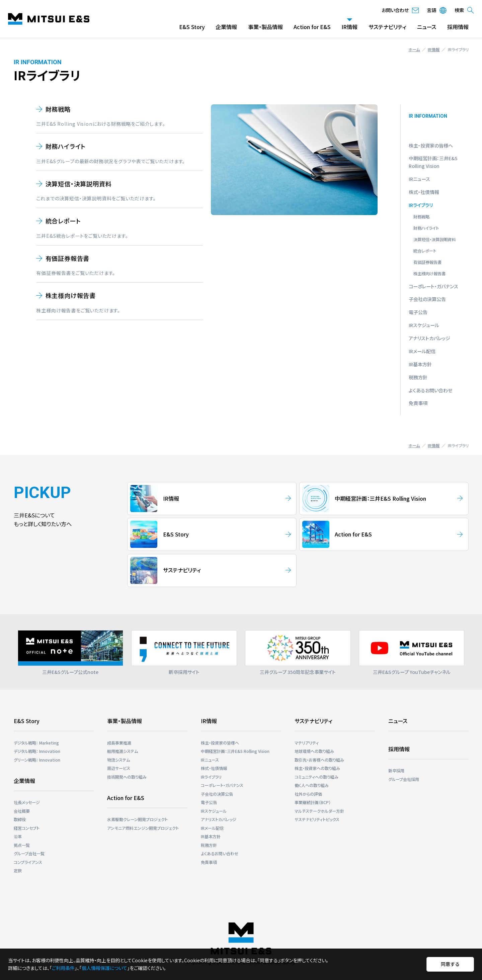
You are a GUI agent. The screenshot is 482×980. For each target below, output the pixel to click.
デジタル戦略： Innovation (37, 751)
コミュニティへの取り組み (316, 777)
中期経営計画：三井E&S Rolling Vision (235, 751)
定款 (18, 870)
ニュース (427, 27)
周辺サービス (119, 768)
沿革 (18, 836)
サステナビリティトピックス (317, 819)
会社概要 (22, 811)
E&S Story (192, 27)
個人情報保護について (104, 968)
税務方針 (418, 377)
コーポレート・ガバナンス (433, 286)
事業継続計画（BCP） (313, 802)
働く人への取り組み (312, 785)
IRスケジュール (424, 325)
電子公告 (418, 312)
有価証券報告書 (68, 258)
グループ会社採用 (404, 779)
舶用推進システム (123, 751)
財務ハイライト (66, 146)
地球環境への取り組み (314, 751)
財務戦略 (58, 109)
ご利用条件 (63, 968)
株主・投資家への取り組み (317, 768)
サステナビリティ (387, 27)
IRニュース (419, 179)
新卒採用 (396, 770)
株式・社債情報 (424, 192)
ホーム (414, 49)
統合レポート (63, 221)
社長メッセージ (27, 802)
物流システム (118, 760)
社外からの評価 (308, 794)
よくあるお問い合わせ (430, 390)
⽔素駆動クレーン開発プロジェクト (137, 819)
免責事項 (418, 403)
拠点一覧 (22, 845)
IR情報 (349, 27)
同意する (450, 964)
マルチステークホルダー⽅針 (319, 811)
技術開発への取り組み (127, 777)
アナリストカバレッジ (429, 338)
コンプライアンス (28, 862)
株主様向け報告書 (71, 295)
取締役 (20, 819)
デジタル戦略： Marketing (36, 743)
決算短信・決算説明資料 (79, 184)
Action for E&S (312, 27)
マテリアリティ (307, 743)
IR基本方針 (420, 364)
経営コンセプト (27, 828)
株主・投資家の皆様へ (431, 145)
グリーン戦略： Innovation (37, 760)
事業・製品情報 (265, 27)
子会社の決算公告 (427, 299)
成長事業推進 (119, 743)
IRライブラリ (421, 205)
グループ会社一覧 (29, 853)
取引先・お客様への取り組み (319, 760)
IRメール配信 (422, 351)
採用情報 (458, 27)
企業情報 (226, 27)
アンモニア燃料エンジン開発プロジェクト (143, 828)
